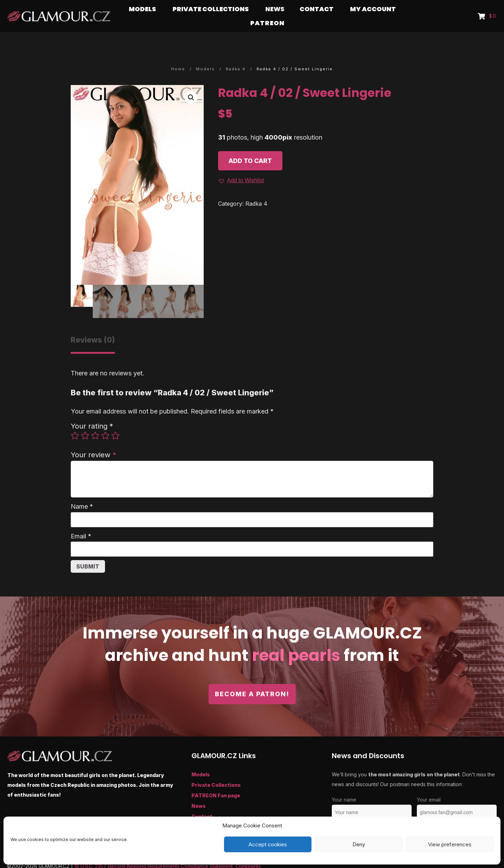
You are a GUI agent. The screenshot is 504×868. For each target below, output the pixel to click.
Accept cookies (268, 844)
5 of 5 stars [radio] (115, 422)
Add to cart (250, 147)
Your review (93, 441)
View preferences (450, 844)
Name (82, 493)
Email (81, 523)
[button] (191, 84)
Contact (202, 803)
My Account (207, 813)
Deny (359, 844)
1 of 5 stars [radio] (75, 422)
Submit (88, 553)
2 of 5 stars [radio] (85, 422)
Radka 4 (256, 190)
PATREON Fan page (216, 782)
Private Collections (216, 771)
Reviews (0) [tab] (93, 326)
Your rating (92, 412)
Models (201, 761)
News (199, 792)
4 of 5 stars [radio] (105, 422)
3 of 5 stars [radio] (95, 422)
